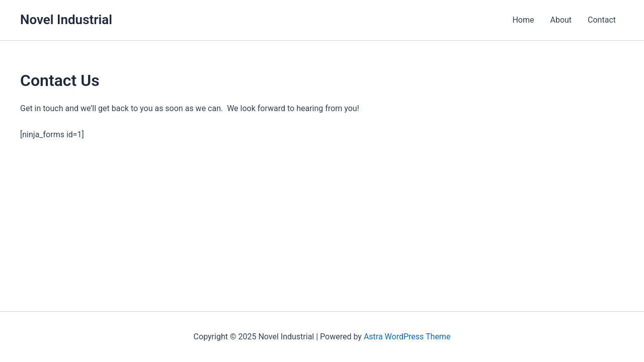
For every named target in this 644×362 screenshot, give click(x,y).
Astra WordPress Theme (407, 337)
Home (523, 20)
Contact (602, 20)
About (561, 20)
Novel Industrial (66, 20)
